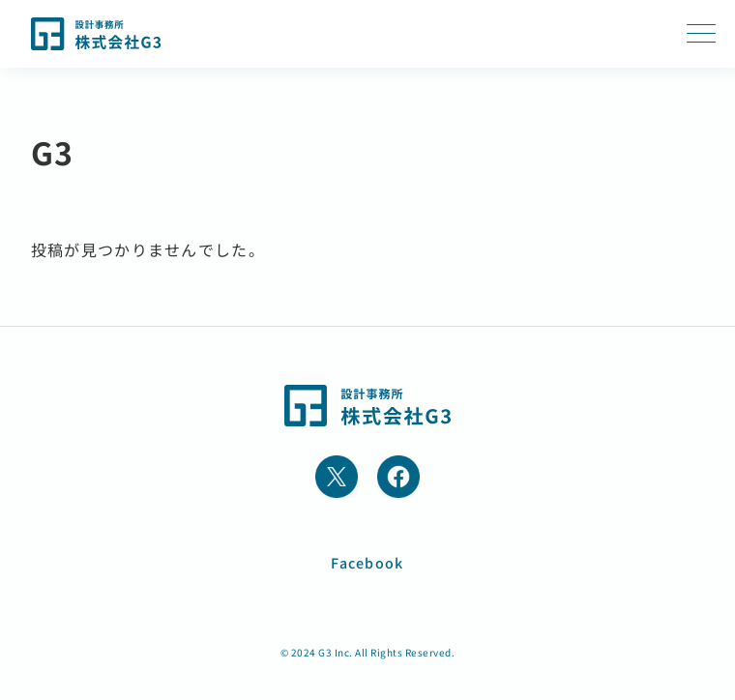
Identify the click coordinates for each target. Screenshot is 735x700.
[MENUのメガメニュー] (701, 34)
